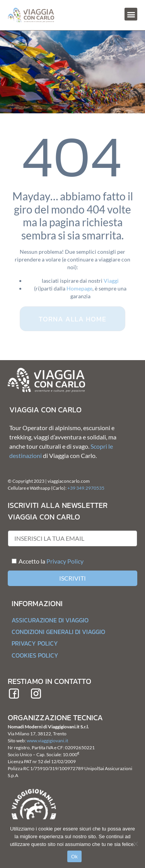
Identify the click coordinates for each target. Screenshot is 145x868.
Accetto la (28, 561)
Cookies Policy (35, 655)
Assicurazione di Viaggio (50, 620)
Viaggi (111, 281)
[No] (135, 844)
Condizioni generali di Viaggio (58, 632)
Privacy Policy (65, 561)
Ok (74, 857)
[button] (131, 14)
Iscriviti (72, 578)
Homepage (79, 288)
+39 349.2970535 (86, 488)
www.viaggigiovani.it (47, 741)
